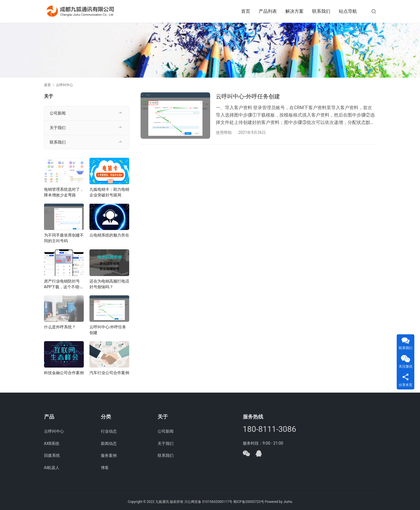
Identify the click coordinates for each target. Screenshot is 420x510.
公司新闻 (58, 113)
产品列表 (268, 11)
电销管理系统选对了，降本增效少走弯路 (64, 192)
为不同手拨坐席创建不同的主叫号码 (64, 238)
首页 (246, 11)
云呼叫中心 (54, 431)
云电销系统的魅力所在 (109, 235)
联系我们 (321, 11)
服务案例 (109, 455)
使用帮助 (224, 132)
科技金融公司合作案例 (64, 373)
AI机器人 (52, 468)
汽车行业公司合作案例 (109, 373)
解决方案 (294, 11)
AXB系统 (52, 443)
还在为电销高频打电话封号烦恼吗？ (109, 284)
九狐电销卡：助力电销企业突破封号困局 (109, 192)
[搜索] (374, 11)
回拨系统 (52, 455)
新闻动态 (109, 443)
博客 (105, 468)
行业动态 (109, 431)
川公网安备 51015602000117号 (208, 502)
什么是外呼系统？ (60, 327)
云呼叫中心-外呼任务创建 (248, 96)
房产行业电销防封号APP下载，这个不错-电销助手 (62, 284)
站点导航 (348, 11)
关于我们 (58, 128)
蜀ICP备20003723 (247, 502)
